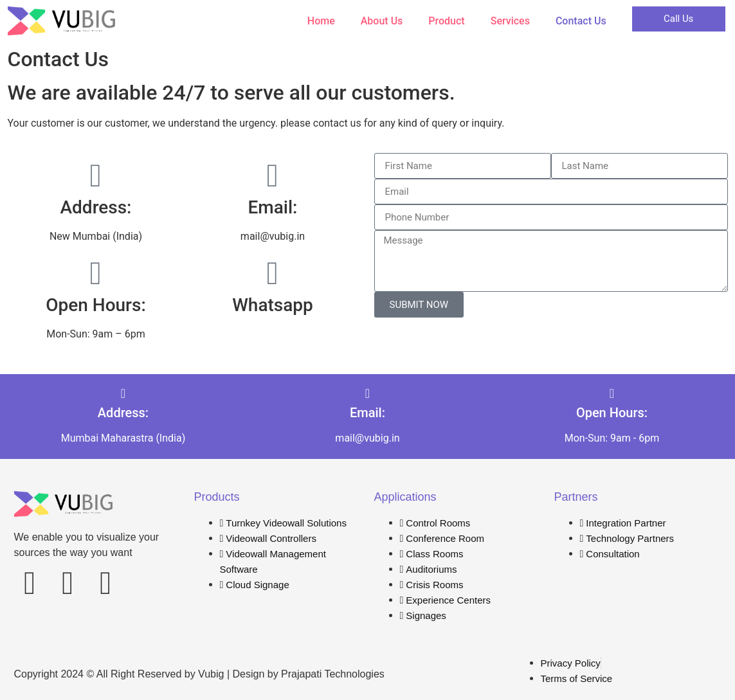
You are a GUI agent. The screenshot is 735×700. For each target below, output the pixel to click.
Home (321, 21)
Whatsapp (273, 305)
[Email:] (273, 175)
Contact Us (581, 21)
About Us (382, 21)
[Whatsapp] (273, 273)
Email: (273, 207)
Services (510, 21)
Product (446, 21)
